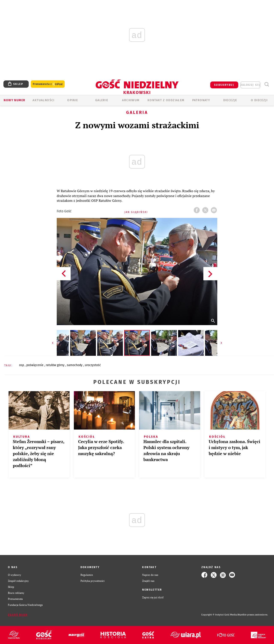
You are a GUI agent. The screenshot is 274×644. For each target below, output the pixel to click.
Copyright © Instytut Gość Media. (219, 615)
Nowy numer (14, 100)
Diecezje (230, 100)
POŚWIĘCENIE (35, 365)
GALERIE (102, 100)
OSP (22, 365)
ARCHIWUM (131, 100)
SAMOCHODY (75, 365)
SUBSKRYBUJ (224, 85)
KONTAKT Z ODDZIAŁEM (166, 100)
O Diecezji (259, 100)
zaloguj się (250, 85)
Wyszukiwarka (267, 84)
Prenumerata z (48, 84)
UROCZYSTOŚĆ (93, 365)
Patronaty (201, 100)
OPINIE (73, 100)
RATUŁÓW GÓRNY (56, 365)
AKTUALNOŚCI (43, 100)
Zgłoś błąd (18, 615)
